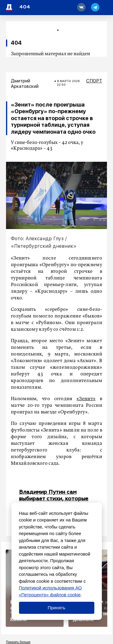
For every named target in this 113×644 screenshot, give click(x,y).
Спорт (94, 81)
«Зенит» (86, 399)
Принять (56, 608)
